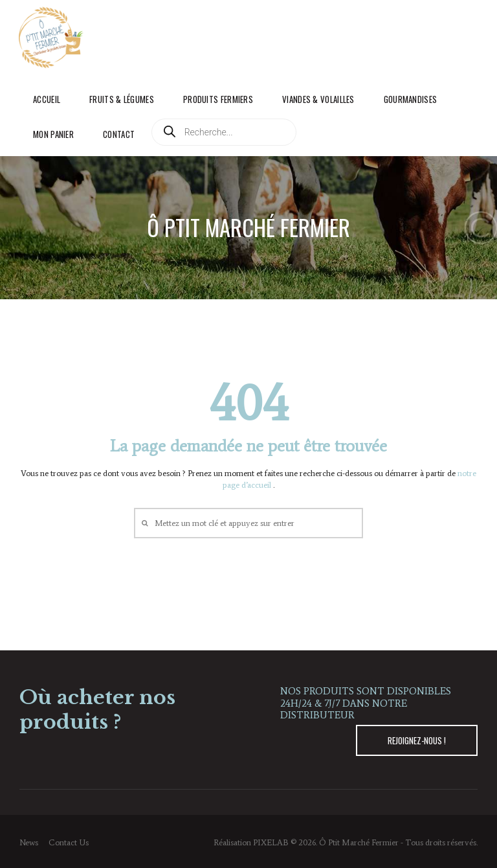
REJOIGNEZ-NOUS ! (417, 740)
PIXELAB (271, 842)
